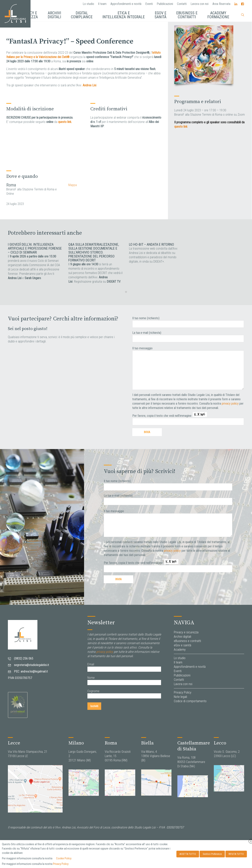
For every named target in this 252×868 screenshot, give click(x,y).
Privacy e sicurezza (186, 632)
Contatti (182, 4)
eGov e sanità (183, 645)
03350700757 (175, 827)
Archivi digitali (183, 637)
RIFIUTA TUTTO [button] (236, 854)
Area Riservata (221, 4)
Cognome (93, 691)
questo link (181, 127)
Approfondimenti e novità (126, 4)
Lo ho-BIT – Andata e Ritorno (151, 244)
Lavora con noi (200, 4)
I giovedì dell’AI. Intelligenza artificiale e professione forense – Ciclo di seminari (35, 248)
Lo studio (88, 4)
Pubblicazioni (165, 4)
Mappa (73, 185)
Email (91, 664)
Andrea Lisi (89, 85)
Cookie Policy (64, 858)
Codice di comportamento (190, 701)
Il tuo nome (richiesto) (146, 318)
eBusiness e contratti (187, 641)
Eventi (149, 4)
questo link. (65, 122)
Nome (91, 678)
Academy (180, 650)
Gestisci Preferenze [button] (212, 854)
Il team (102, 4)
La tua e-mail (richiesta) (147, 333)
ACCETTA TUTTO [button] (188, 854)
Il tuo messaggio (142, 348)
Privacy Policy (183, 692)
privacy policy (230, 404)
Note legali (180, 697)
